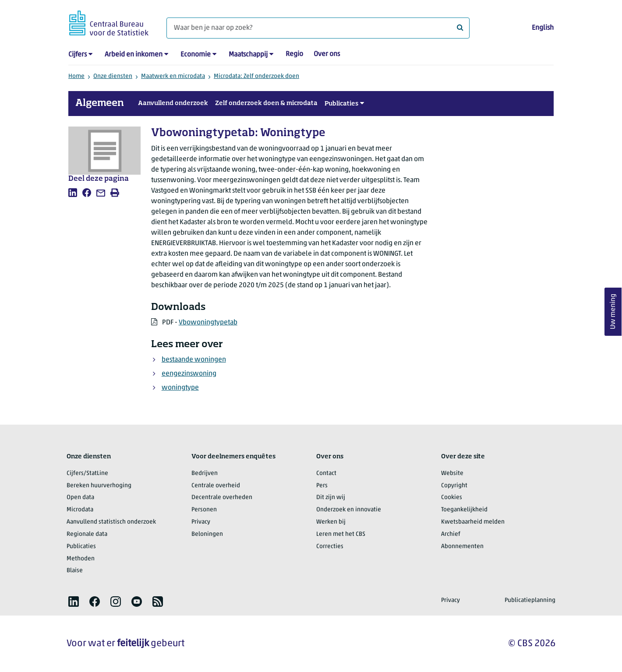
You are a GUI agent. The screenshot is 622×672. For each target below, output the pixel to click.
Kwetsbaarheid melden (473, 522)
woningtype (180, 388)
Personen (204, 510)
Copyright (454, 486)
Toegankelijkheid (464, 510)
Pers (322, 486)
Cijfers (78, 55)
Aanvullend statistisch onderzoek (111, 522)
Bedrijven (205, 473)
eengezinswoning (189, 374)
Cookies (452, 498)
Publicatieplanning (530, 600)
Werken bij (331, 522)
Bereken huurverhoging (99, 486)
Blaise (75, 571)
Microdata (80, 510)
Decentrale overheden (222, 498)
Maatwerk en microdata (173, 76)
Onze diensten (113, 76)
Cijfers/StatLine (87, 473)
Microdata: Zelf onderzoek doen (256, 76)
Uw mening (613, 311)
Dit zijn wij (331, 498)
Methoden (81, 559)
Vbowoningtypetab (208, 323)
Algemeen (100, 103)
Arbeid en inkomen (134, 55)
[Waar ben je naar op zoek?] (318, 28)
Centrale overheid (216, 486)
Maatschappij (248, 55)
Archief (451, 534)
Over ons (327, 54)
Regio (294, 54)
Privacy (201, 522)
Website (452, 473)
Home (76, 76)
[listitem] (73, 193)
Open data (80, 498)
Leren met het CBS (341, 534)
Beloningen (207, 534)
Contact (326, 473)
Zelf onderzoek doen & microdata (266, 103)
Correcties (330, 547)
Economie (196, 55)
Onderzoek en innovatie (349, 510)
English (543, 28)
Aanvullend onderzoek (173, 103)
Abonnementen (462, 547)
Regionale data (87, 534)
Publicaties (341, 104)
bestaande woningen (194, 360)
